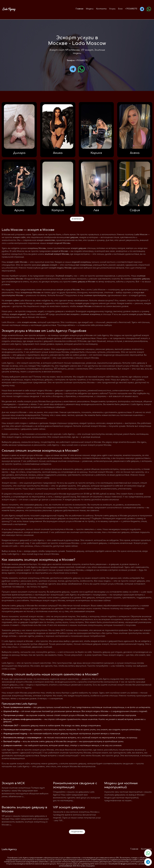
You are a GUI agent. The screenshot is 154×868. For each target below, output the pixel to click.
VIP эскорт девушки (69, 807)
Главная (79, 9)
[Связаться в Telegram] (148, 862)
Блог (120, 9)
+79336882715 (131, 9)
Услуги (112, 9)
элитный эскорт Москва (57, 254)
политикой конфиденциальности (123, 864)
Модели (90, 9)
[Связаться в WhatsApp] (148, 853)
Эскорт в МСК (13, 783)
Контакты (101, 9)
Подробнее (77, 832)
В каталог (77, 219)
